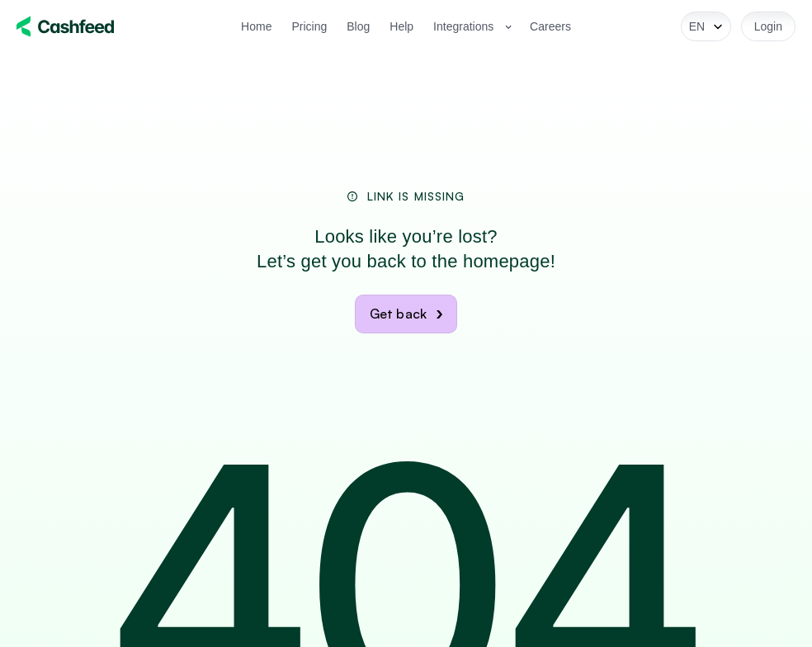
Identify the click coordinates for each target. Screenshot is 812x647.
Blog (358, 26)
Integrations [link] (463, 26)
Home (256, 26)
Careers (550, 26)
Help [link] (401, 26)
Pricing (309, 26)
